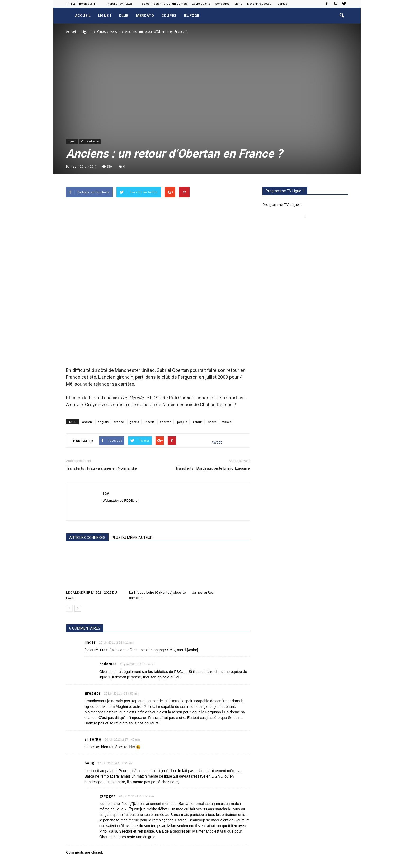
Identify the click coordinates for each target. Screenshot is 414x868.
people (182, 422)
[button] (342, 16)
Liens (238, 4)
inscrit (149, 422)
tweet (217, 442)
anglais (103, 422)
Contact (283, 4)
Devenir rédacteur (260, 4)
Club (124, 16)
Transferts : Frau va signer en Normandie (101, 468)
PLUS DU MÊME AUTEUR (132, 538)
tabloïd (227, 422)
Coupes (169, 16)
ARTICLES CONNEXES (87, 538)
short (212, 422)
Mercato (145, 16)
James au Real (203, 592)
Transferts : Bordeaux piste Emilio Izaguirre (213, 468)
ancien (87, 422)
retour (198, 422)
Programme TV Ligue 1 (282, 204)
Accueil (83, 16)
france (119, 422)
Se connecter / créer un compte (165, 4)
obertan (166, 422)
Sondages (222, 4)
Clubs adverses (90, 141)
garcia (134, 422)
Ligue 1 (105, 16)
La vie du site (201, 4)
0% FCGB (192, 16)
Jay (74, 166)
